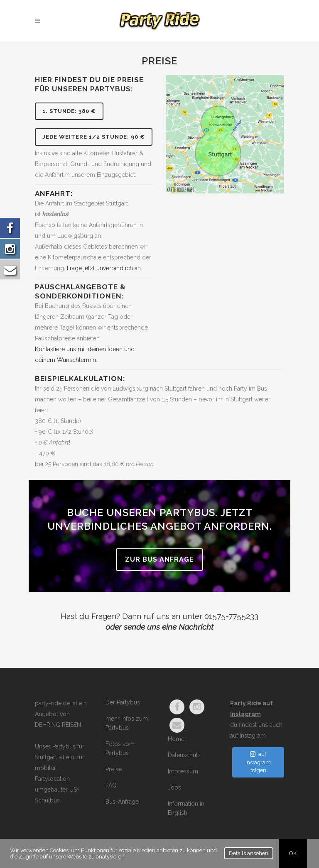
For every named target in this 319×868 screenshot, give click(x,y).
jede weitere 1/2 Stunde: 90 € (94, 137)
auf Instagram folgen (258, 762)
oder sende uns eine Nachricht (159, 627)
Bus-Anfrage (122, 802)
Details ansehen (249, 853)
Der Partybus (123, 702)
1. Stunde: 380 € (69, 111)
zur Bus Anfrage (159, 559)
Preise (114, 769)
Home (176, 739)
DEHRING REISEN (58, 725)
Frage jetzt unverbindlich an (104, 268)
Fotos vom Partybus (120, 748)
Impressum (183, 771)
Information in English (186, 808)
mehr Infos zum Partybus (127, 723)
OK (293, 853)
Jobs (174, 787)
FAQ (111, 785)
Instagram (253, 736)
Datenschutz (184, 755)
